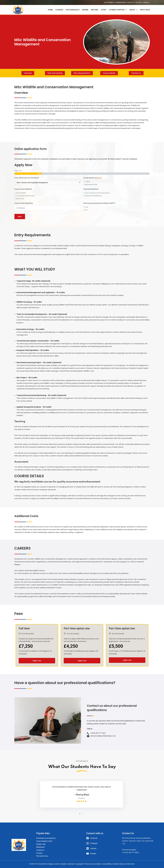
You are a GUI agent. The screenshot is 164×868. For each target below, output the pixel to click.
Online (88, 182)
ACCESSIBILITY (109, 2)
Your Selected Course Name (27, 178)
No (86, 210)
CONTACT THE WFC (134, 2)
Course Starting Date (24, 203)
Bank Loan (20, 199)
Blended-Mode (91, 184)
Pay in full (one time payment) (97, 193)
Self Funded (21, 193)
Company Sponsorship (25, 196)
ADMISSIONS (121, 2)
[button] (80, 814)
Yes (87, 207)
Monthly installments (93, 196)
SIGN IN (146, 2)
